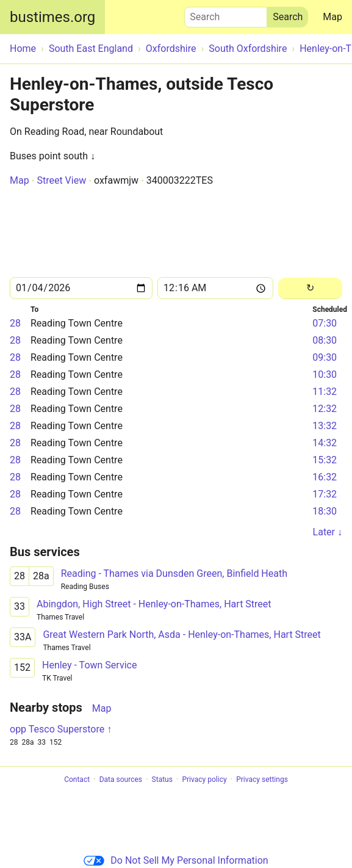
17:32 (325, 494)
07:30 (325, 323)
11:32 (325, 392)
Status (162, 779)
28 (15, 323)
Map (332, 17)
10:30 (325, 374)
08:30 (325, 340)
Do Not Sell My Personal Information (176, 860)
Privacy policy (204, 779)
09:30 (325, 357)
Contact (77, 779)
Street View (61, 180)
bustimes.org (52, 17)
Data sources (121, 779)
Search (226, 14)
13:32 (325, 426)
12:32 (325, 409)
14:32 (325, 443)
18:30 (325, 511)
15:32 (325, 460)
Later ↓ (328, 532)
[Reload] (310, 288)
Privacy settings (262, 779)
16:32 (325, 477)
